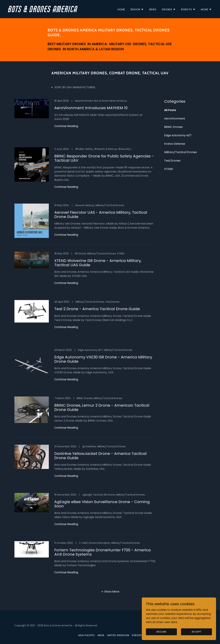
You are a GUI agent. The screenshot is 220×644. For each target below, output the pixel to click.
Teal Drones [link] (172, 161)
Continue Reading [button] (66, 126)
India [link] (101, 635)
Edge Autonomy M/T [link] (178, 135)
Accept (198, 632)
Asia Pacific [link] (87, 635)
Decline (165, 632)
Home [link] (121, 9)
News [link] (153, 9)
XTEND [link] (169, 169)
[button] (137, 9)
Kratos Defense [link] (175, 144)
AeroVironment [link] (175, 119)
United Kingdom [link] (118, 635)
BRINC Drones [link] (173, 127)
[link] (58, 11)
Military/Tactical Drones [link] (180, 152)
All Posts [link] (170, 110)
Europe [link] (137, 635)
